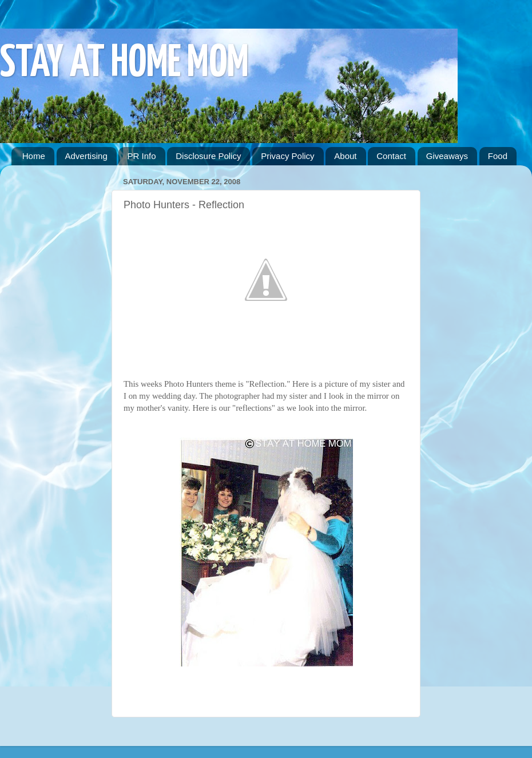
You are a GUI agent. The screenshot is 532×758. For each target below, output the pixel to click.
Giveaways (447, 156)
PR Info (141, 156)
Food (498, 156)
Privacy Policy (287, 156)
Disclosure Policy (208, 156)
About (345, 156)
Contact (391, 156)
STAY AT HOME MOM (124, 64)
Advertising (86, 156)
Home (34, 156)
